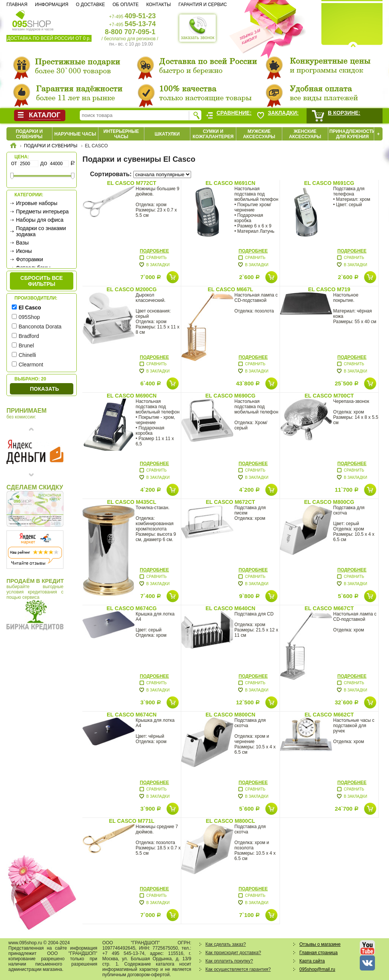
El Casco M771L (132, 821)
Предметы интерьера (42, 211)
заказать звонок (198, 28)
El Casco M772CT (132, 183)
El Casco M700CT (329, 396)
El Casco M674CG (132, 608)
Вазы (22, 243)
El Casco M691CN (230, 183)
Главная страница (319, 953)
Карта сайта (312, 961)
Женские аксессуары (305, 134)
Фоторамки (29, 259)
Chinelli (27, 355)
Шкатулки (167, 134)
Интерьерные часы (121, 134)
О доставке (90, 5)
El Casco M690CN (132, 396)
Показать (44, 389)
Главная (17, 5)
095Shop (29, 317)
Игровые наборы (37, 203)
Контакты (159, 5)
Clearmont (31, 365)
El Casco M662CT (329, 715)
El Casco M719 (329, 289)
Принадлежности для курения (352, 134)
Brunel (26, 346)
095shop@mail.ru (317, 969)
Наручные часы (75, 134)
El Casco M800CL (231, 821)
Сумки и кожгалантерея (213, 134)
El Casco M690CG (231, 396)
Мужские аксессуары (259, 134)
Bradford (29, 336)
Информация (52, 5)
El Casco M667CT (329, 608)
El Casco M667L (231, 289)
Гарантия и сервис (203, 5)
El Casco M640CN (230, 608)
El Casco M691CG (329, 183)
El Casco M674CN (132, 715)
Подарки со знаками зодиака (41, 231)
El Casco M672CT (231, 502)
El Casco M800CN (230, 715)
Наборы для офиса (40, 220)
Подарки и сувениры (29, 134)
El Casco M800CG (329, 502)
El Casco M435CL (132, 502)
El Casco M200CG (132, 289)
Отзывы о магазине (320, 944)
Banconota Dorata (40, 327)
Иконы (24, 251)
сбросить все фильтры (42, 281)
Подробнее (154, 251)
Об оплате (126, 5)
